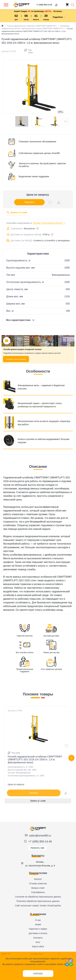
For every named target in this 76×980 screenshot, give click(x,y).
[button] (65, 121)
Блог (38, 942)
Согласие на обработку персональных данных (38, 897)
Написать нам (37, 848)
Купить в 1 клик (17, 213)
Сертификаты (38, 892)
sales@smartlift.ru (40, 836)
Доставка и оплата (38, 933)
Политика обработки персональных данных (38, 901)
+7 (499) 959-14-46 (40, 842)
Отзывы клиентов (38, 884)
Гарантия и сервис (38, 929)
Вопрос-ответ (38, 888)
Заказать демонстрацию (16, 359)
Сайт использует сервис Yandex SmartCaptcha (38, 906)
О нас (38, 920)
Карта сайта (38, 946)
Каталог (38, 879)
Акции (38, 924)
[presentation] (71, 758)
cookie (25, 959)
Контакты (38, 938)
